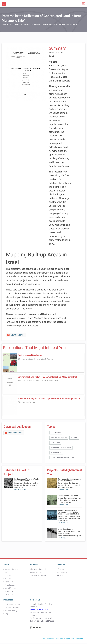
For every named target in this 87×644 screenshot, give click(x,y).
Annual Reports (10, 589)
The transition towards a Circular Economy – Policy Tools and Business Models (68, 513)
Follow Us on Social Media (42, 622)
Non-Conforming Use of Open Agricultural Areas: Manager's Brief (49, 399)
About (6, 566)
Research (61, 566)
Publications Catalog (12, 605)
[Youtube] (40, 629)
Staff (6, 573)
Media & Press (10, 583)
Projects (61, 570)
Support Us (9, 592)
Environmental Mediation (30, 355)
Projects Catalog (11, 612)
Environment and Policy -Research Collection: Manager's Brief (47, 377)
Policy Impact (10, 586)
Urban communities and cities (63, 458)
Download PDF (15, 335)
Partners (8, 580)
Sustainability (56, 453)
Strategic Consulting (39, 576)
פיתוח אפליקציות (53, 640)
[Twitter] (37, 629)
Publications (15, 24)
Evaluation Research (39, 570)
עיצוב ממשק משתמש (67, 640)
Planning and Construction (61, 448)
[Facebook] (31, 629)
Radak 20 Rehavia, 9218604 (40, 611)
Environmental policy (59, 438)
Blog (6, 615)
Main (4, 24)
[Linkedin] (34, 629)
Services (8, 576)
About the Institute (11, 570)
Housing (75, 438)
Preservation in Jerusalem (68, 497)
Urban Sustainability (66, 530)
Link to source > (20, 491)
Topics (60, 576)
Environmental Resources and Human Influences (69, 481)
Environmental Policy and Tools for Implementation (26, 481)
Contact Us (9, 596)
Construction (56, 433)
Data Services (36, 573)
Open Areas (56, 443)
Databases (8, 601)
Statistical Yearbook (12, 608)
